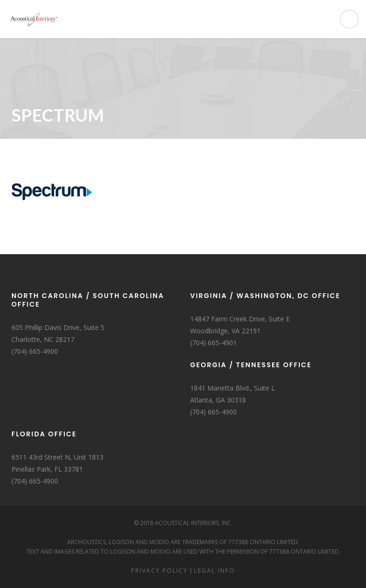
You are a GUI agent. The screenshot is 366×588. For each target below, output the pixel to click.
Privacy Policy (159, 571)
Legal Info (214, 571)
